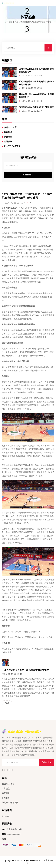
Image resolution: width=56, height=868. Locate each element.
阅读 (7, 703)
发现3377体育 (10, 128)
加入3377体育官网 (12, 146)
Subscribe (28, 175)
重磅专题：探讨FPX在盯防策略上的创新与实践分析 (36, 96)
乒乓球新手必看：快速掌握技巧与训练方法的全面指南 (36, 83)
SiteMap (6, 816)
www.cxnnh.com (14, 834)
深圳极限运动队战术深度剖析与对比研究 (36, 107)
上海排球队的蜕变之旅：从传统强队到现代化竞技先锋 (36, 70)
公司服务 (8, 142)
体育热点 (8, 132)
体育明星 (8, 137)
